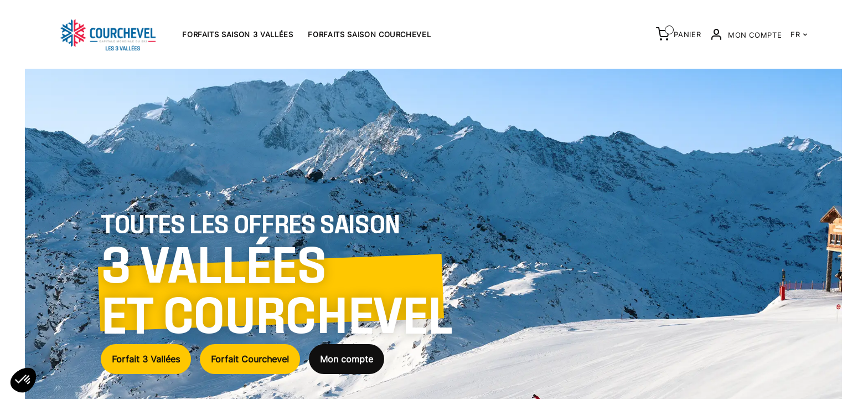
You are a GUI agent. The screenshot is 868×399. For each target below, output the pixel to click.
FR (799, 34)
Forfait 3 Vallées (146, 359)
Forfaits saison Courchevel (369, 34)
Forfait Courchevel (250, 359)
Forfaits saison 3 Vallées (237, 34)
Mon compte (347, 359)
